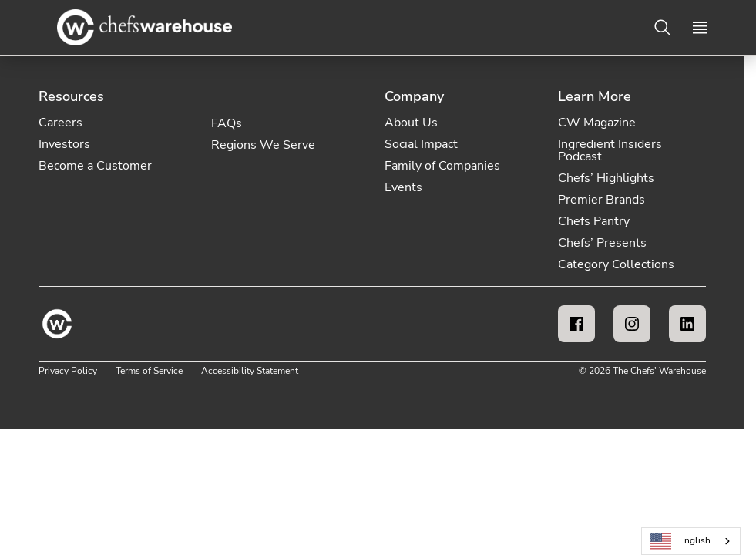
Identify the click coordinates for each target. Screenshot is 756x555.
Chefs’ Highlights (606, 178)
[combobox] (691, 541)
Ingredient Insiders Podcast (610, 150)
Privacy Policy (68, 371)
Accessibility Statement (250, 371)
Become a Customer (95, 166)
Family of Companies (442, 166)
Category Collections (616, 264)
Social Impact (421, 144)
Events (403, 187)
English (680, 542)
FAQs (227, 123)
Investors (64, 144)
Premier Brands (601, 200)
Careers (60, 123)
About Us (411, 123)
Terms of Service (149, 371)
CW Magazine (597, 123)
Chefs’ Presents (602, 243)
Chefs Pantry (594, 221)
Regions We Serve (263, 145)
